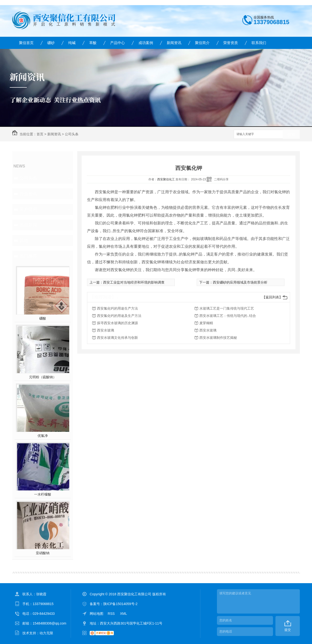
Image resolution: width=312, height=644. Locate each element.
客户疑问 (28, 209)
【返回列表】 (272, 297)
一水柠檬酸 (43, 494)
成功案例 (146, 43)
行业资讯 (28, 194)
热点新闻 (28, 225)
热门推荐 (28, 256)
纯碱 (72, 43)
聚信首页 (26, 43)
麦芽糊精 (206, 323)
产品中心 (117, 43)
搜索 (291, 134)
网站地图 (97, 614)
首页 (40, 134)
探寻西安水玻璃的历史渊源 (117, 323)
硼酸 (43, 318)
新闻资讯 (174, 43)
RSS (112, 614)
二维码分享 (221, 179)
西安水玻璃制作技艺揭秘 (218, 338)
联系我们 (259, 43)
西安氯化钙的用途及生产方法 (119, 316)
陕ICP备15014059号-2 (120, 604)
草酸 (93, 43)
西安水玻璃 (106, 330)
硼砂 (51, 43)
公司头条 (72, 134)
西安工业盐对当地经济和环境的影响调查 (134, 282)
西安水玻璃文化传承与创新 (117, 338)
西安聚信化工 (166, 179)
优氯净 (43, 436)
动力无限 (46, 633)
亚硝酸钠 (43, 553)
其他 (24, 240)
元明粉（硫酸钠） (43, 377)
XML (123, 614)
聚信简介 (202, 43)
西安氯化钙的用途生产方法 (117, 308)
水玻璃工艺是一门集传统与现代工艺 (227, 308)
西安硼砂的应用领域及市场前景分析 (240, 282)
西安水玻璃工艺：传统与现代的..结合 (228, 316)
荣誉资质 (231, 43)
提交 (288, 630)
